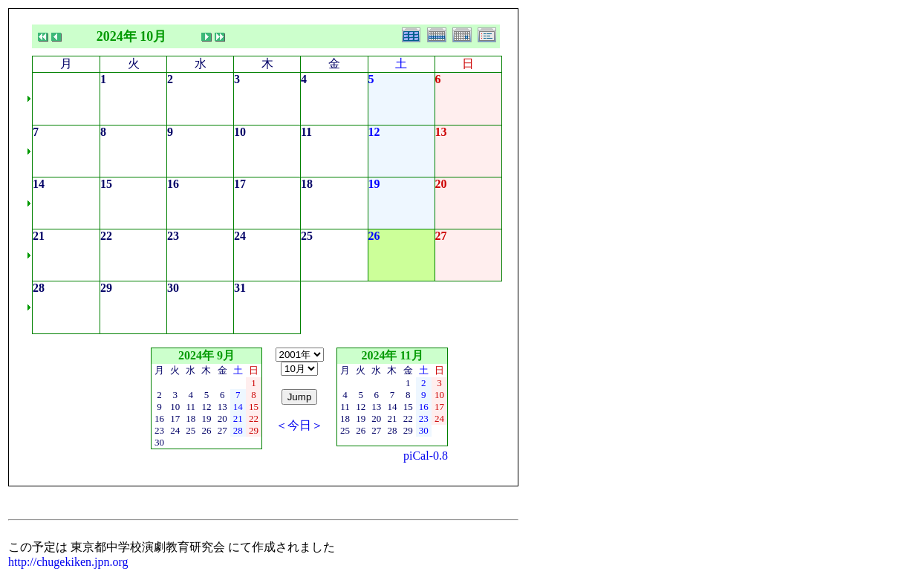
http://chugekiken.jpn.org (68, 562)
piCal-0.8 (426, 456)
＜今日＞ (299, 425)
